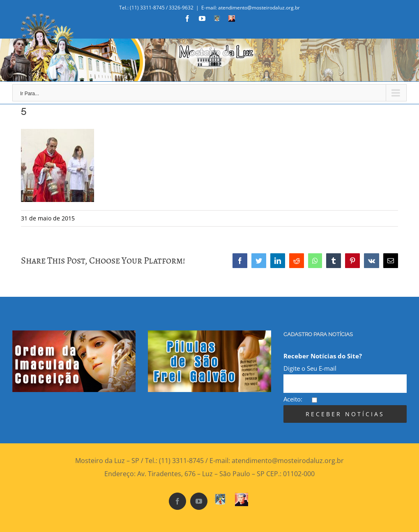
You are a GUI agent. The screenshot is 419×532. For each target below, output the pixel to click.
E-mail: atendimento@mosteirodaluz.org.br (251, 8)
